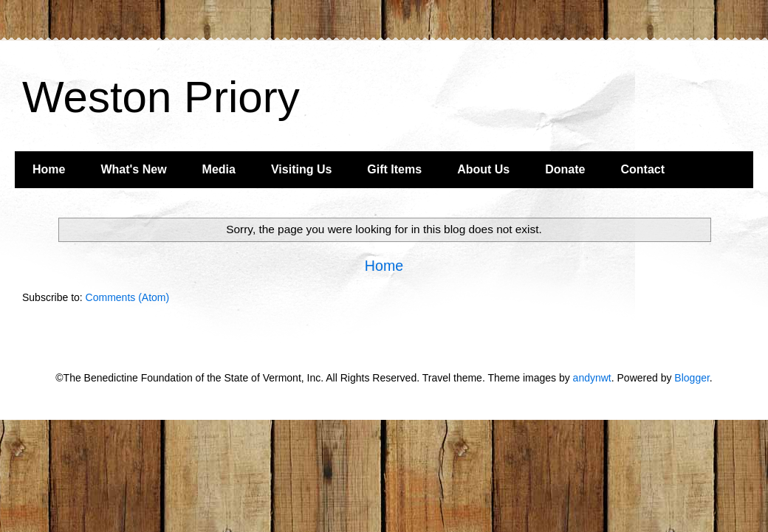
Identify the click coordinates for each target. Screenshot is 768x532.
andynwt (592, 378)
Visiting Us (301, 169)
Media (219, 169)
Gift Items (394, 169)
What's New (133, 169)
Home (49, 169)
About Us (483, 169)
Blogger (692, 378)
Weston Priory (161, 97)
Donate (565, 169)
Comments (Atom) (128, 297)
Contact (642, 169)
